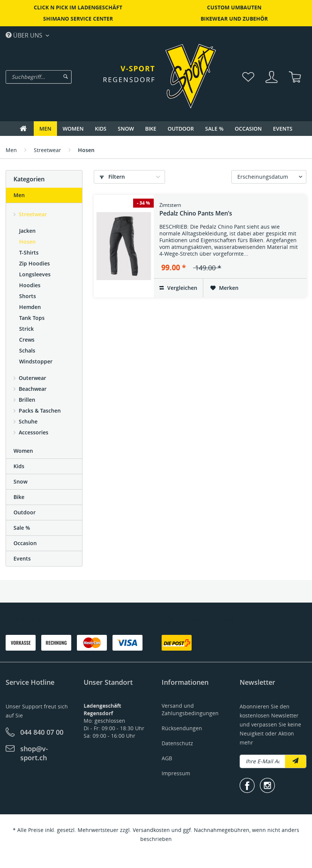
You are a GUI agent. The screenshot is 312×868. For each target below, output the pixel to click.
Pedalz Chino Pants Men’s (196, 209)
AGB (167, 758)
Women (23, 451)
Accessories (33, 432)
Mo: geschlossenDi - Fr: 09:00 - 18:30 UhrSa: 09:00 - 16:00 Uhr (114, 721)
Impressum (176, 773)
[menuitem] (53, 77)
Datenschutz (177, 743)
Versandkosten (151, 830)
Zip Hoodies (34, 263)
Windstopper (36, 361)
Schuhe (27, 421)
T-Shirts (29, 252)
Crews (27, 340)
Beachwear (32, 389)
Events (22, 558)
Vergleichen (178, 288)
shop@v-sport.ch (34, 753)
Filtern (112, 177)
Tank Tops (32, 318)
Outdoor (25, 512)
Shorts (28, 296)
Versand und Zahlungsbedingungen (190, 709)
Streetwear (32, 214)
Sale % (22, 528)
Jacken (27, 231)
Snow (20, 481)
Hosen (27, 242)
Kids (19, 466)
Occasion (25, 543)
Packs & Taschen (39, 411)
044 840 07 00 (42, 732)
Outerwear (32, 378)
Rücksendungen (182, 728)
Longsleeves (35, 274)
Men (19, 195)
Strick (26, 329)
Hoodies (30, 285)
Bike (19, 497)
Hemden (30, 307)
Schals (27, 350)
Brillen (26, 400)
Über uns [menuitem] (25, 35)
